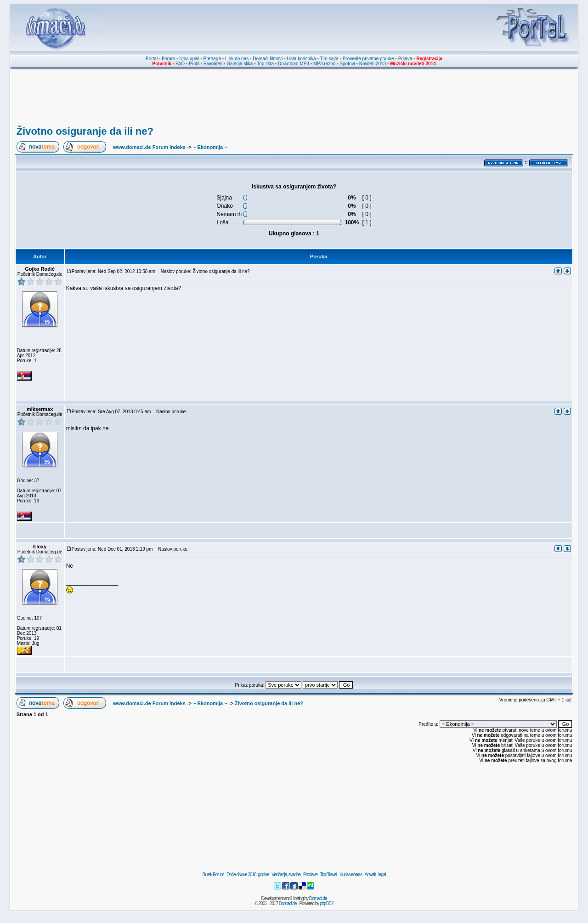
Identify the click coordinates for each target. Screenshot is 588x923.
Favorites (213, 64)
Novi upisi (189, 59)
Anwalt (370, 875)
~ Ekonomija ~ (210, 147)
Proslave (310, 875)
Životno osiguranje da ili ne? (85, 131)
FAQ (180, 64)
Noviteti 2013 (373, 64)
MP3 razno (324, 64)
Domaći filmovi (268, 59)
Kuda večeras (351, 875)
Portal (152, 59)
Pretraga (212, 59)
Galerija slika (240, 64)
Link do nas (237, 59)
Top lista (265, 64)
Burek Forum (213, 875)
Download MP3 (294, 64)
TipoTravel (329, 875)
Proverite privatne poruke (368, 59)
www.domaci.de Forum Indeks (149, 147)
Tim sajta (329, 59)
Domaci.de (318, 898)
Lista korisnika (301, 59)
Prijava (405, 59)
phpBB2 (327, 903)
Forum (168, 59)
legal (382, 875)
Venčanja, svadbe (286, 875)
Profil (194, 64)
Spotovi (347, 64)
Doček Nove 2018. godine (248, 875)
